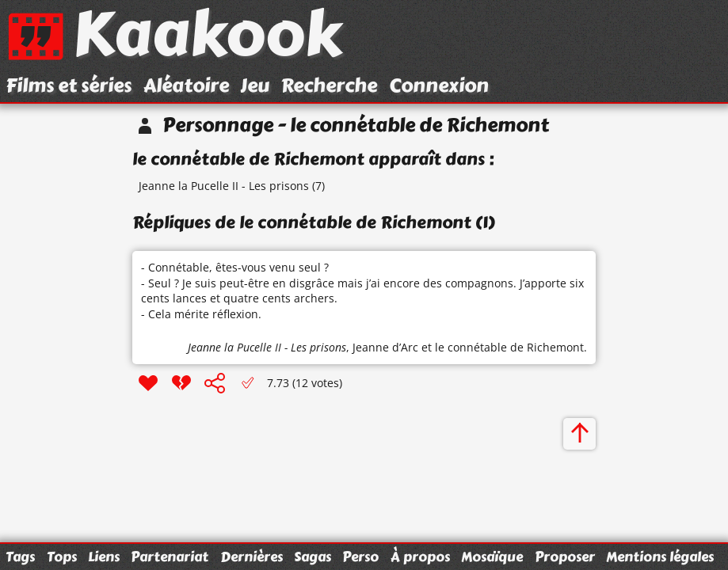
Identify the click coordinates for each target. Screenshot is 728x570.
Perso (360, 557)
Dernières (252, 557)
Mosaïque (492, 557)
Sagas (313, 557)
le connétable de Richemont (509, 347)
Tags (20, 557)
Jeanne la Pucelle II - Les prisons (224, 186)
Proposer (565, 557)
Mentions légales (660, 557)
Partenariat (170, 557)
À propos (420, 557)
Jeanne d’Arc (385, 347)
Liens (104, 557)
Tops (62, 557)
